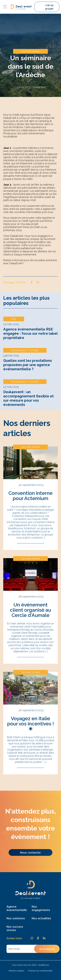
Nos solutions (16, 918)
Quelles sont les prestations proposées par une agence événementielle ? (28, 365)
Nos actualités (41, 918)
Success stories (30, 51)
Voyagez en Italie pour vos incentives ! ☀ (30, 724)
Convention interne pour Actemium (30, 496)
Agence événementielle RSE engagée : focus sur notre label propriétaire (30, 333)
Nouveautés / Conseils (25, 350)
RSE (14, 319)
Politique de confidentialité (40, 971)
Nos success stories (15, 928)
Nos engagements (41, 908)
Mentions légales (17, 971)
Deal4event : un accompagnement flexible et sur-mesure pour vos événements (28, 398)
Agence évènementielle (17, 908)
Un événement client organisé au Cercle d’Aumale (30, 610)
